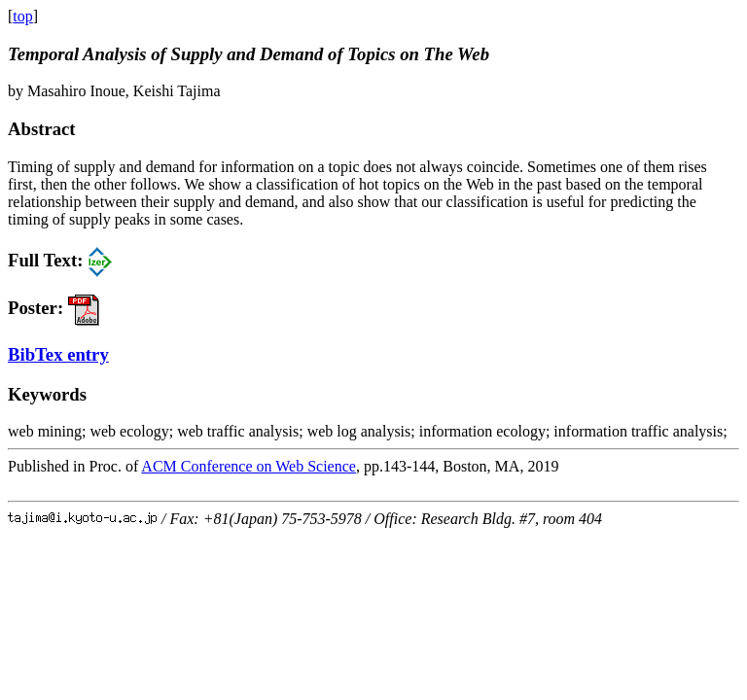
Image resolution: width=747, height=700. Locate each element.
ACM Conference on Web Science (249, 466)
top (22, 16)
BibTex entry (58, 354)
